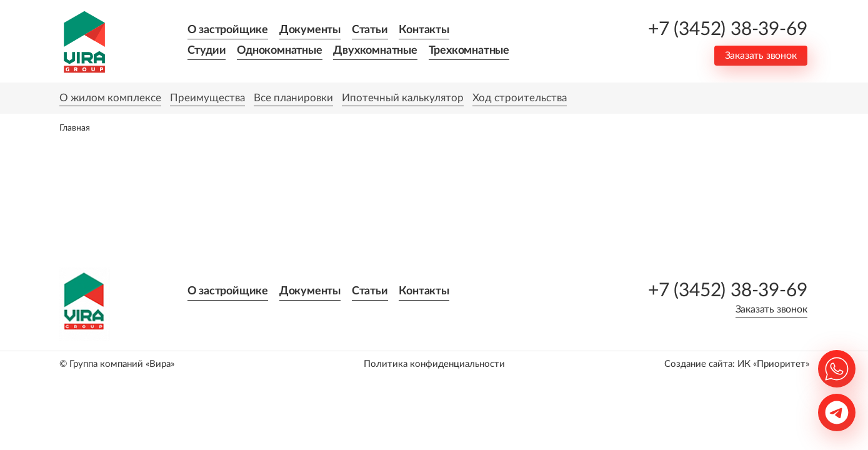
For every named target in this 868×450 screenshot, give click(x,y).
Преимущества (207, 98)
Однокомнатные (279, 51)
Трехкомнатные (469, 51)
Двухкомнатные (375, 51)
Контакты (424, 30)
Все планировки (293, 98)
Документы (310, 30)
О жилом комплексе (110, 98)
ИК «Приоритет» (773, 364)
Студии (207, 51)
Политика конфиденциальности (434, 364)
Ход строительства (520, 98)
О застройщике (228, 30)
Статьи (370, 30)
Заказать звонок (761, 56)
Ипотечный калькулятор (403, 98)
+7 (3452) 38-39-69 (727, 29)
